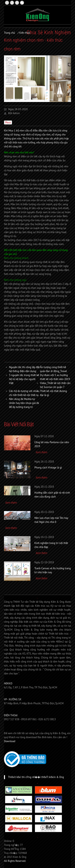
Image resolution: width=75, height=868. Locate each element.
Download (10, 741)
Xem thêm (41, 452)
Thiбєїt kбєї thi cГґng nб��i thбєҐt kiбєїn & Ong (36, 777)
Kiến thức (25, 33)
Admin (16, 113)
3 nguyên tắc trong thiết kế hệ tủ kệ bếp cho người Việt (24, 379)
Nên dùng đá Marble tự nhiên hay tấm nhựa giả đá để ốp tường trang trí (24, 403)
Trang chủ (9, 33)
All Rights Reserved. (15, 861)
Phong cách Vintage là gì (48, 468)
